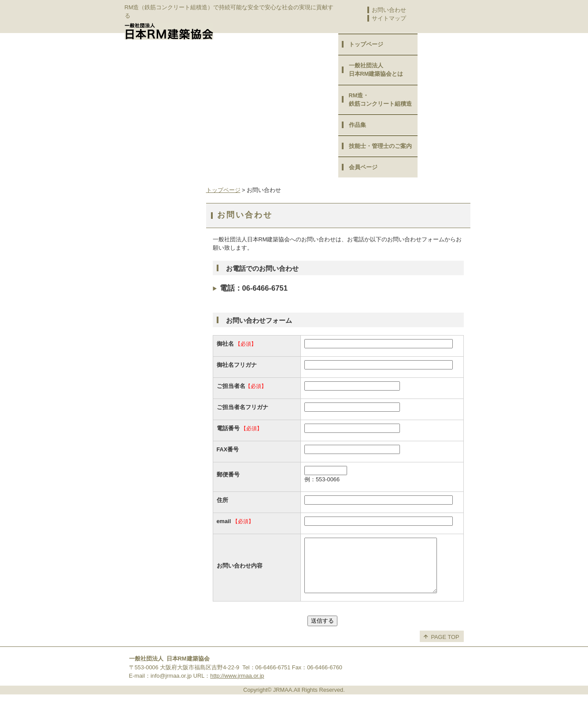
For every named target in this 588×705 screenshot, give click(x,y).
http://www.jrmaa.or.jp (237, 686)
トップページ (366, 44)
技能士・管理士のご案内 (380, 146)
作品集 (357, 125)
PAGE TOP (445, 648)
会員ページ (363, 167)
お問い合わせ (389, 10)
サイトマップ (389, 18)
